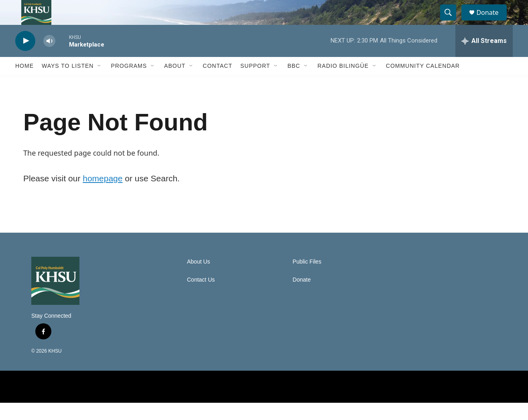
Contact (217, 83)
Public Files (307, 279)
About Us (199, 279)
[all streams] (484, 58)
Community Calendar (423, 83)
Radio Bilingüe (343, 83)
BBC (294, 83)
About (175, 83)
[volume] (49, 58)
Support (255, 83)
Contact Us (201, 297)
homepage (103, 196)
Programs (129, 83)
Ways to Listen (68, 83)
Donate (492, 21)
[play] (25, 58)
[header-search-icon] (452, 21)
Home (24, 83)
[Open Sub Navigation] (100, 83)
